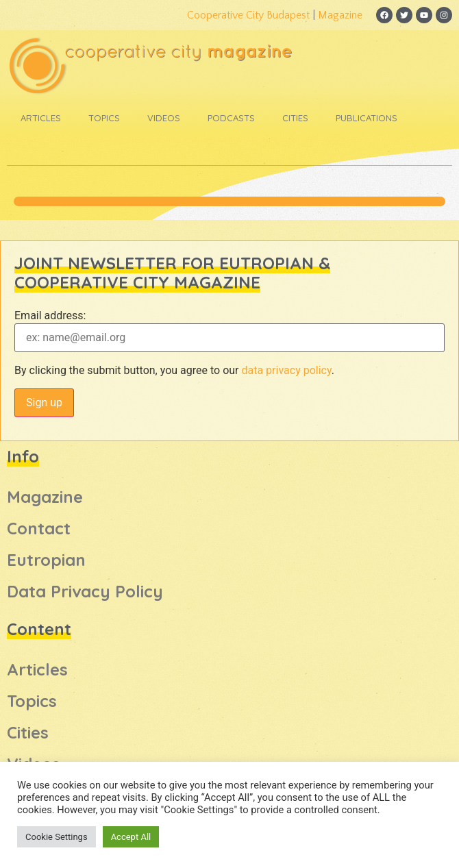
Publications (367, 118)
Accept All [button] (131, 837)
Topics (104, 118)
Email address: (50, 316)
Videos (164, 118)
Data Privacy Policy (85, 591)
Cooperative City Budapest (248, 15)
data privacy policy (286, 370)
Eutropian (46, 560)
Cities (295, 118)
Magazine (340, 15)
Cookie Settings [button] (57, 837)
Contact (39, 528)
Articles (41, 118)
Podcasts (231, 118)
